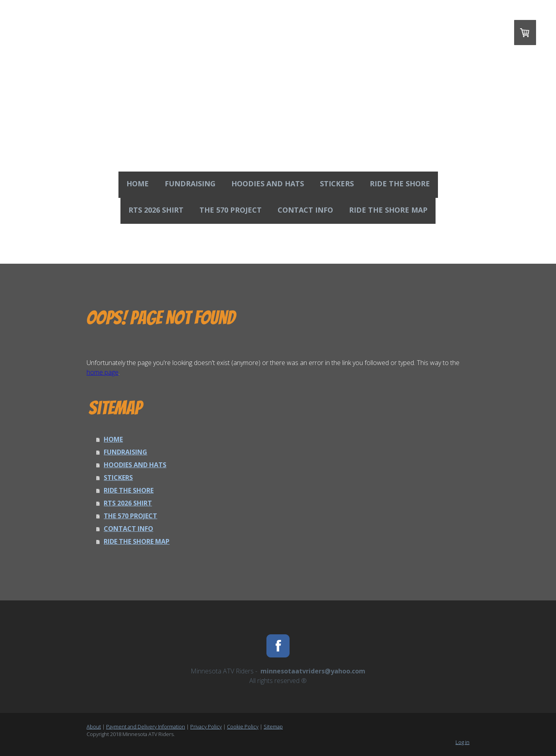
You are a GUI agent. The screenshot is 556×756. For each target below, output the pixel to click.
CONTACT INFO (305, 210)
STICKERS (337, 184)
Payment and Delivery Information (146, 726)
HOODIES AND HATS (268, 184)
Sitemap (273, 726)
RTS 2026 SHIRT (156, 210)
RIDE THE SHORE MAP (388, 210)
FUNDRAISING (190, 184)
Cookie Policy (243, 726)
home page (103, 372)
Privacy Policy (206, 726)
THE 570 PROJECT (231, 210)
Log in (462, 742)
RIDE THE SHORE (400, 184)
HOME (138, 184)
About (94, 726)
